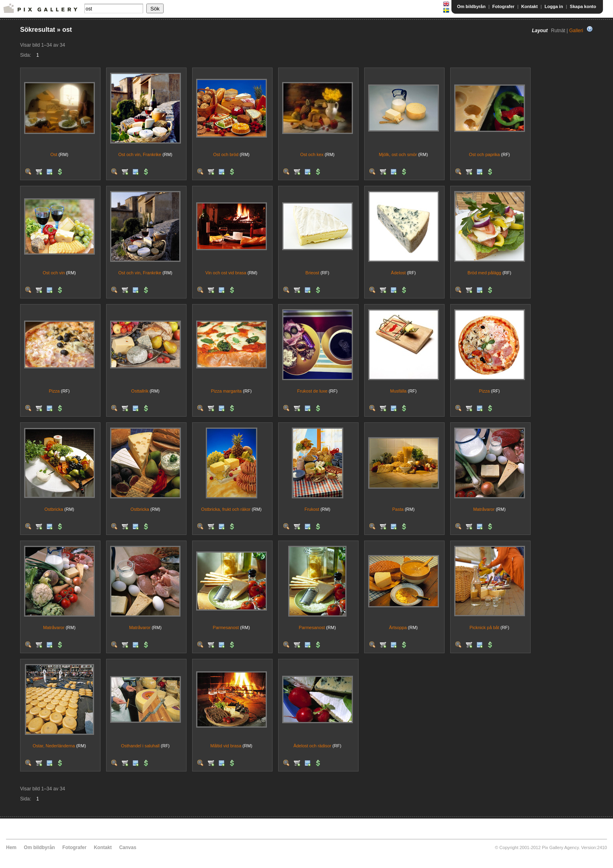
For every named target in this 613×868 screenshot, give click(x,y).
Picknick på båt (484, 627)
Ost (54, 154)
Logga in (554, 6)
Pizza (54, 391)
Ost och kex (312, 154)
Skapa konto (583, 6)
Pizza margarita (226, 391)
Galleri (576, 31)
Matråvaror (484, 509)
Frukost (312, 509)
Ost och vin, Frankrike (140, 154)
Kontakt (530, 6)
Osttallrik (140, 391)
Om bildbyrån (471, 6)
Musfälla (398, 391)
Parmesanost (226, 627)
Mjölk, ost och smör (398, 154)
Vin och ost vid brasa (226, 273)
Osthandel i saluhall (140, 746)
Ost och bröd (226, 154)
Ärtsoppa (398, 627)
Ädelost (399, 273)
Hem (11, 847)
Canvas (128, 847)
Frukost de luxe (312, 391)
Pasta (398, 509)
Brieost (312, 273)
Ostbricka (54, 509)
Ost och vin (54, 273)
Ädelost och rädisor (312, 746)
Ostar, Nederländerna (54, 746)
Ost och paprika (484, 154)
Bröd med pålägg (484, 273)
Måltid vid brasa (226, 746)
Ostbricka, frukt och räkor (226, 509)
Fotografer (503, 6)
